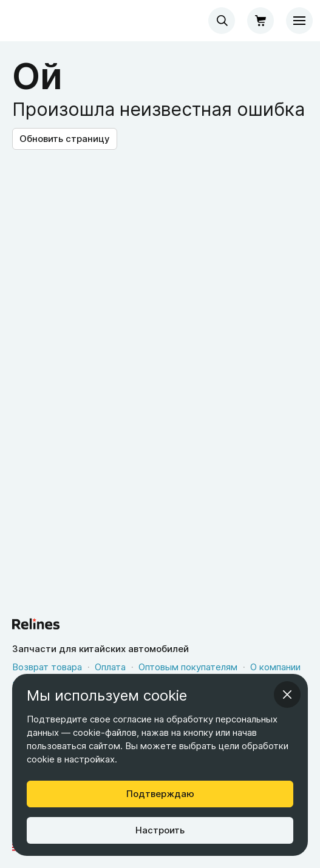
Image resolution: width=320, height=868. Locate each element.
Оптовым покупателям (188, 667)
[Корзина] (260, 21)
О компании (275, 667)
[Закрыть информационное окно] (287, 695)
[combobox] (222, 21)
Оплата (110, 667)
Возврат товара (47, 667)
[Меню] (299, 21)
